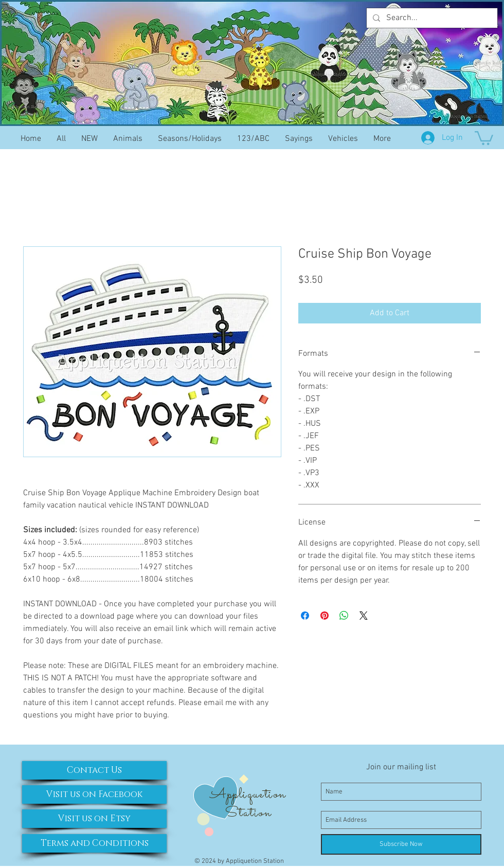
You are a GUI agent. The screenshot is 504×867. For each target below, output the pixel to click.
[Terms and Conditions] (94, 843)
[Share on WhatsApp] (344, 616)
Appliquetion (248, 794)
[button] (484, 137)
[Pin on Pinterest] (325, 616)
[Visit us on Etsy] (94, 819)
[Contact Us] (94, 770)
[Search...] (431, 18)
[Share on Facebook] (305, 616)
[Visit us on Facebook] (94, 794)
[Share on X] (364, 616)
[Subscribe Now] (401, 844)
